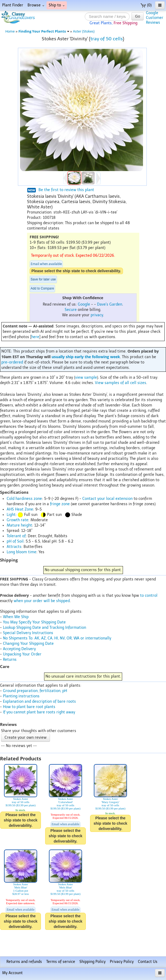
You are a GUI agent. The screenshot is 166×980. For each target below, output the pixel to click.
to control (149, 596)
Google (84, 304)
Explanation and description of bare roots (39, 702)
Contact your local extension (107, 499)
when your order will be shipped (42, 601)
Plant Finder (13, 5)
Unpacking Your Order (22, 654)
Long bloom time (22, 552)
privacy (97, 315)
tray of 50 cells (107, 39)
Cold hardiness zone (24, 499)
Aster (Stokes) (84, 31)
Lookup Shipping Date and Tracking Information (45, 628)
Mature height (19, 525)
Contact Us (148, 962)
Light (11, 515)
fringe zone (60, 504)
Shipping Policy (92, 962)
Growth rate (18, 520)
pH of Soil (15, 541)
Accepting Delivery (19, 649)
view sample (86, 378)
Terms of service (61, 962)
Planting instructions (21, 696)
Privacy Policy (122, 962)
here (35, 337)
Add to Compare (42, 289)
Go (138, 16)
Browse (36, 5)
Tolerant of (16, 536)
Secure (71, 310)
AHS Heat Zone (20, 509)
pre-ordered (12, 362)
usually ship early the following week (86, 357)
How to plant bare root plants (29, 707)
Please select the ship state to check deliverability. (76, 271)
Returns (10, 660)
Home (10, 31)
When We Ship (16, 617)
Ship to (57, 5)
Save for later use (43, 279)
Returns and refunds (24, 962)
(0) (146, 5)
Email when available (46, 264)
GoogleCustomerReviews (155, 18)
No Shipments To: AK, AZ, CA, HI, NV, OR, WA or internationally (57, 638)
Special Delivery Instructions (28, 633)
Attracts (14, 547)
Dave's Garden (110, 304)
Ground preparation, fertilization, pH (35, 691)
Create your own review (26, 738)
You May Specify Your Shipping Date (34, 622)
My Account (12, 973)
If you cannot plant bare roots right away (39, 712)
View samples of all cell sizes (121, 383)
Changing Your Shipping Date (28, 644)
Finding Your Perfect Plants (44, 31)
